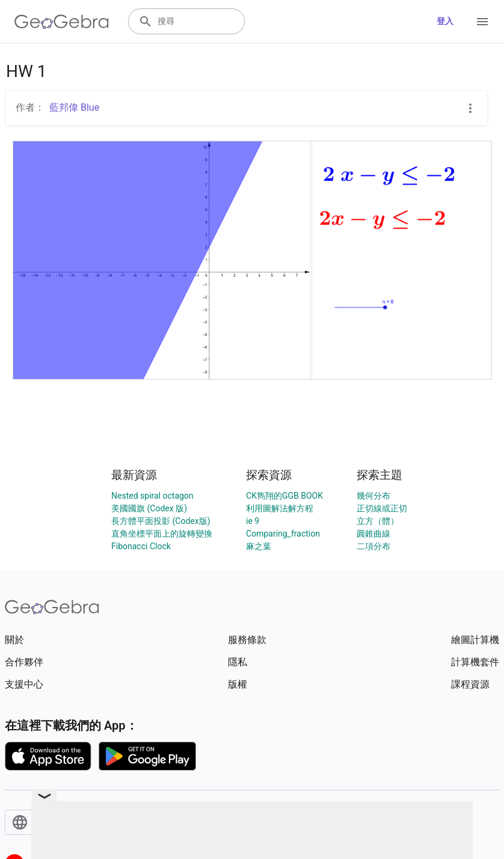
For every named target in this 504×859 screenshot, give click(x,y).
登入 (445, 21)
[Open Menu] (482, 22)
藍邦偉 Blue (74, 107)
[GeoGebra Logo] (62, 22)
